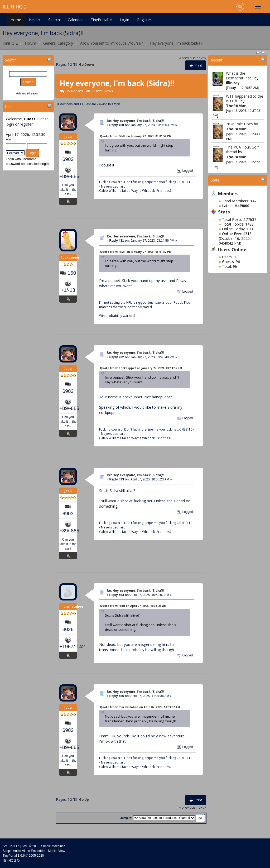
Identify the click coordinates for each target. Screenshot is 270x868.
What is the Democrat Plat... (240, 76)
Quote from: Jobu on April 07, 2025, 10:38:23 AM (133, 606)
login (10, 124)
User (9, 106)
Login (124, 20)
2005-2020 (36, 856)
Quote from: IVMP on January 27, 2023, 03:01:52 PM (136, 136)
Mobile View (56, 851)
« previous (187, 58)
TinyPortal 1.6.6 (14, 856)
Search (54, 20)
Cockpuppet (71, 257)
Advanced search (28, 93)
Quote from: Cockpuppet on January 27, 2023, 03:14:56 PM (141, 368)
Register (144, 20)
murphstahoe (72, 606)
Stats (215, 180)
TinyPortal (101, 20)
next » (201, 58)
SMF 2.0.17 (11, 846)
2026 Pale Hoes (239, 124)
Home (16, 20)
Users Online (232, 249)
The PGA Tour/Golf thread (242, 149)
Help (35, 20)
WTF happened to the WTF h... (245, 99)
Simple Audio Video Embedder (24, 851)
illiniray (233, 83)
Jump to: (126, 818)
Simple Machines (53, 846)
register (26, 124)
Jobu (68, 137)
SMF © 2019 (31, 846)
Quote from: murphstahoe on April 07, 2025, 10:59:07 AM (140, 707)
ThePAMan (236, 106)
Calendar (75, 20)
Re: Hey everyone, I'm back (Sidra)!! (136, 121)
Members (228, 194)
